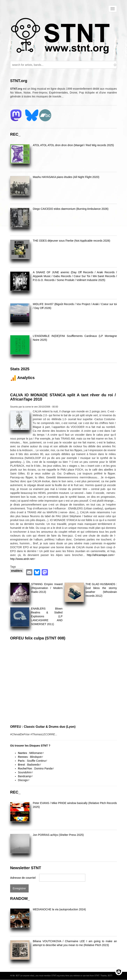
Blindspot (37, 757)
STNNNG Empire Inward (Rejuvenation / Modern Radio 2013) (47, 588)
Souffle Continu (37, 761)
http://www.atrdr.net (23, 559)
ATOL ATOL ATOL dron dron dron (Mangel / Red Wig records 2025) (73, 145)
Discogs (24, 780)
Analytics (22, 378)
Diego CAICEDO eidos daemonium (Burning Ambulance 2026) (71, 209)
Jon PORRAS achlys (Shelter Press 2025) (58, 835)
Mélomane (37, 753)
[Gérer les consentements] (119, 972)
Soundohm (26, 772)
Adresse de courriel (23, 878)
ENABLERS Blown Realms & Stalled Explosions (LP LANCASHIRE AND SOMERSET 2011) (47, 616)
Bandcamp (26, 776)
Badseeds (35, 765)
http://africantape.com (101, 555)
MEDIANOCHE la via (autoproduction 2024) (59, 909)
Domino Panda (45, 768)
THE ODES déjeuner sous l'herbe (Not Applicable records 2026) (71, 241)
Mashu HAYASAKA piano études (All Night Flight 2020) (66, 177)
